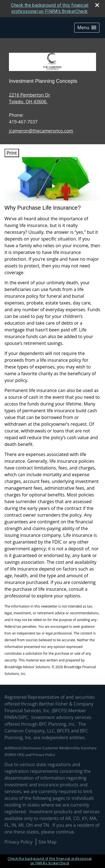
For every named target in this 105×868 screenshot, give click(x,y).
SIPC (23, 717)
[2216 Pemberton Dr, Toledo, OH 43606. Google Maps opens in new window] (30, 98)
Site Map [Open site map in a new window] (47, 842)
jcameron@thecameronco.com (41, 131)
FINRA (11, 717)
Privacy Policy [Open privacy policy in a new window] (18, 842)
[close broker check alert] (97, 5)
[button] (87, 28)
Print (12, 153)
